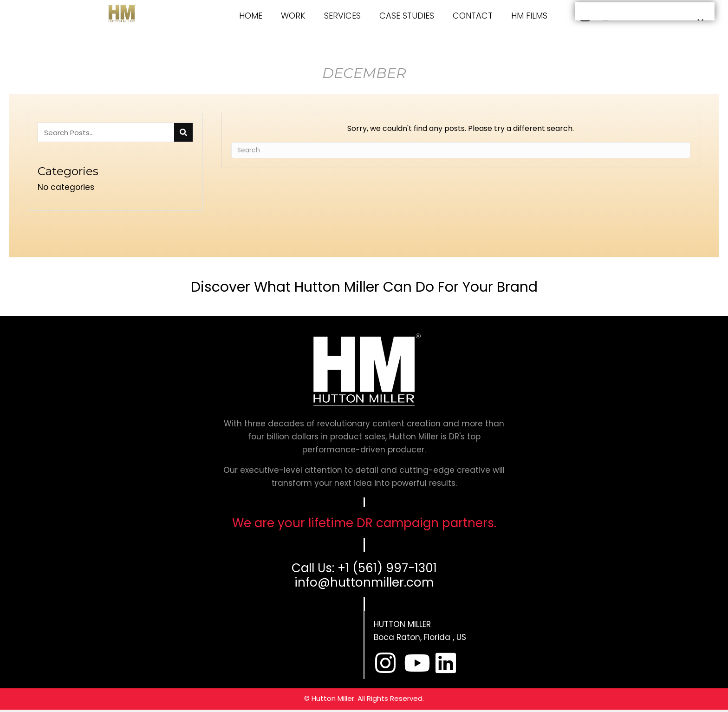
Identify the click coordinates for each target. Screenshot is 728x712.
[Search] (461, 150)
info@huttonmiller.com (364, 582)
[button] (385, 663)
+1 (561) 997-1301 (387, 568)
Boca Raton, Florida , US (420, 637)
